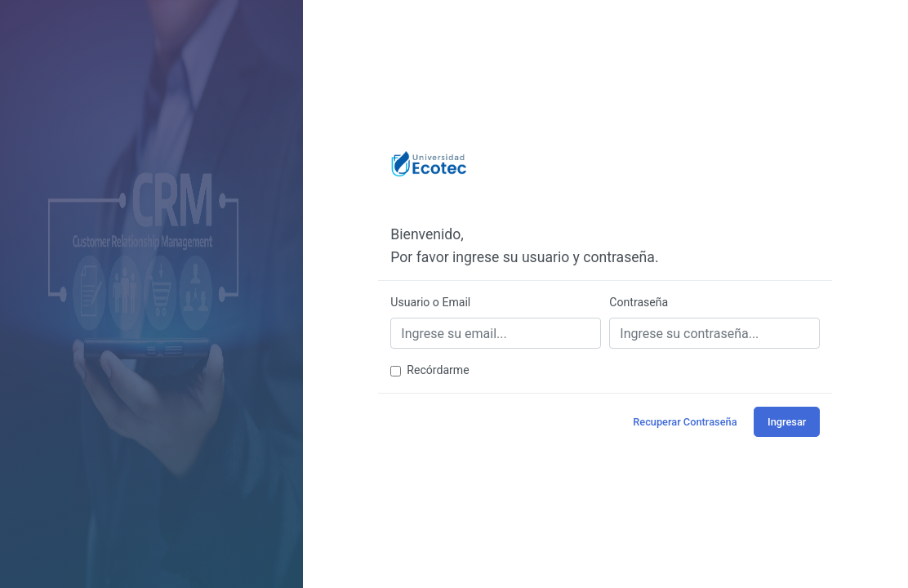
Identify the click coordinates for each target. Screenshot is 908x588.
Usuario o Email (430, 302)
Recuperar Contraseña (685, 422)
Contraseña (639, 302)
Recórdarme (438, 370)
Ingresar (787, 422)
